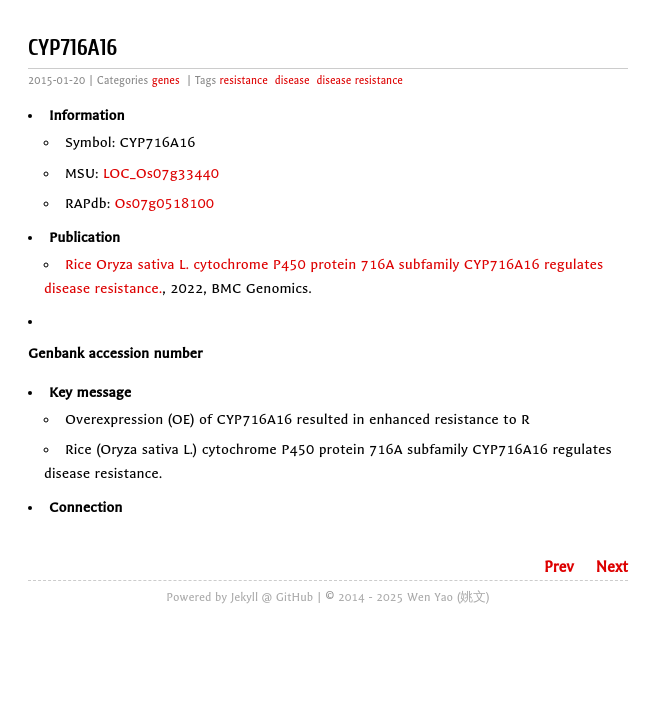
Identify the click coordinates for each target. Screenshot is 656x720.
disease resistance (360, 80)
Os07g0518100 (165, 203)
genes (166, 80)
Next (612, 567)
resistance (244, 80)
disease (292, 80)
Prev (559, 567)
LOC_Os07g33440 (161, 173)
